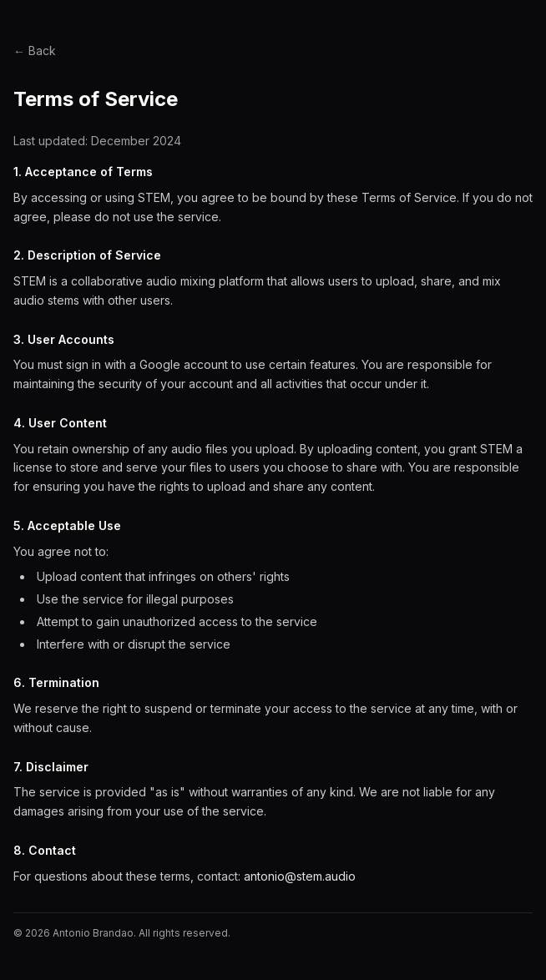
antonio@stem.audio (300, 876)
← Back (35, 51)
